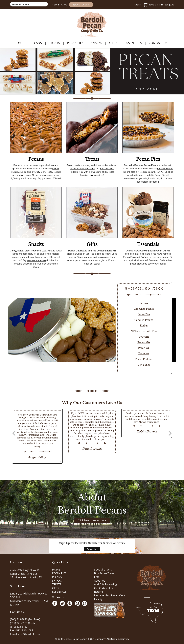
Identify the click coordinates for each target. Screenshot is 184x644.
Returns (99, 592)
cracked (14, 172)
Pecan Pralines (144, 359)
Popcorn (144, 337)
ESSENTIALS (133, 43)
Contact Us (158, 43)
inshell (56, 169)
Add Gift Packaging (106, 584)
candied (57, 172)
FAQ (97, 577)
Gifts (92, 244)
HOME (19, 43)
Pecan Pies (148, 159)
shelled (23, 172)
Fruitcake (144, 354)
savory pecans (24, 175)
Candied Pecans (144, 320)
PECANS (36, 43)
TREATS (54, 43)
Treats (92, 159)
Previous (6, 436)
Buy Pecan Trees (104, 573)
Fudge (144, 326)
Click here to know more (92, 520)
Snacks (36, 244)
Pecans (36, 159)
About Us (100, 581)
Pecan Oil (144, 348)
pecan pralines (96, 175)
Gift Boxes (144, 365)
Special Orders (81, 5)
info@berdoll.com (29, 634)
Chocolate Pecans (144, 309)
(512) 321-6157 (19, 623)
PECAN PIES (75, 43)
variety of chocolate (43, 172)
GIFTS (113, 43)
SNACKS (96, 43)
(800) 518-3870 (19, 619)
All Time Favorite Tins (144, 331)
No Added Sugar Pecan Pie (151, 172)
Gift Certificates (103, 588)
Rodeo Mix (144, 342)
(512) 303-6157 (19, 627)
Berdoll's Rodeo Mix (36, 260)
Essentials (148, 244)
